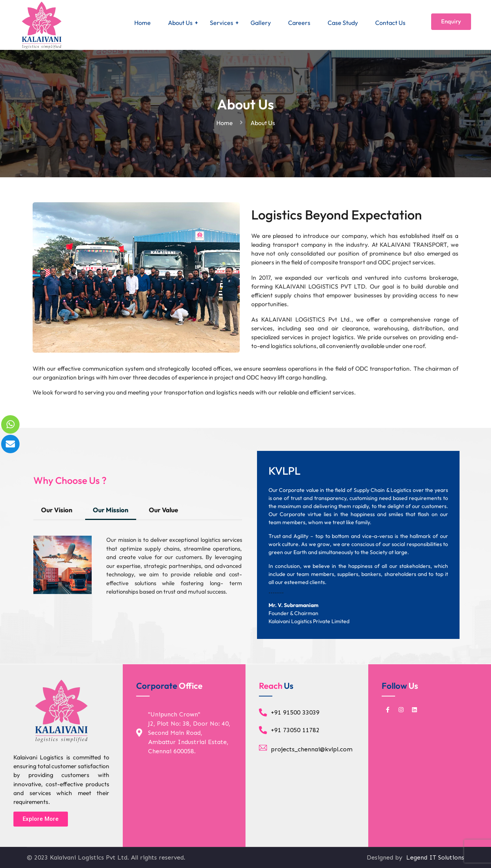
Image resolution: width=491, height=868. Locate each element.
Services (222, 23)
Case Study (343, 23)
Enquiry (451, 21)
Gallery (261, 23)
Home (143, 23)
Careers (299, 23)
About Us (180, 23)
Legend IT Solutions (434, 857)
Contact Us (390, 23)
